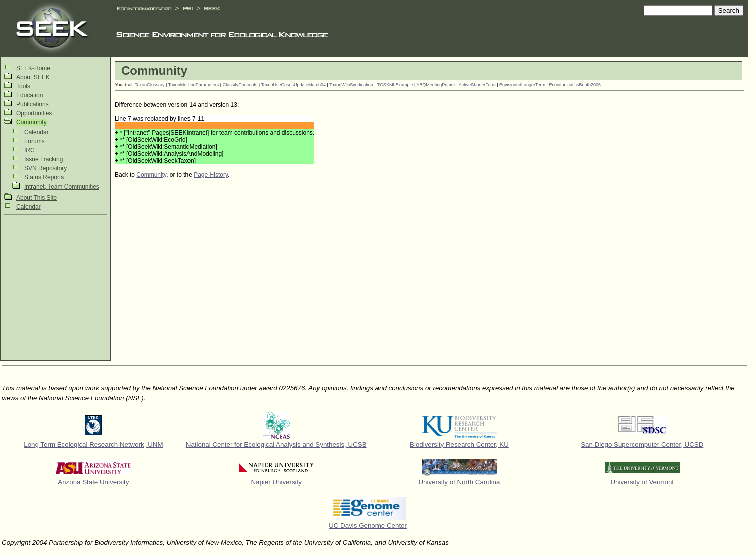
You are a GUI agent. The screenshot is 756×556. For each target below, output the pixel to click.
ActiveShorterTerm (477, 85)
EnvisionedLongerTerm (522, 85)
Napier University (276, 482)
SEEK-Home (33, 68)
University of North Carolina (459, 482)
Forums (34, 141)
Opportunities (34, 113)
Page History (211, 175)
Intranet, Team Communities (62, 187)
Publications (32, 104)
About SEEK (33, 77)
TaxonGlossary (150, 85)
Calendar (36, 132)
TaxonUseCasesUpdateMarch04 (293, 85)
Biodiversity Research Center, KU (459, 444)
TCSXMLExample (395, 85)
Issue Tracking (43, 159)
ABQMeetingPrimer (436, 85)
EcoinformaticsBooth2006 (575, 85)
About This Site (36, 198)
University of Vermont (642, 482)
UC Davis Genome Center (368, 526)
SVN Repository (45, 168)
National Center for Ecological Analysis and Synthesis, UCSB (276, 444)
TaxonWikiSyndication (351, 85)
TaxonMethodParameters (194, 85)
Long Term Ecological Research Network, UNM (93, 444)
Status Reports (44, 177)
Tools (23, 86)
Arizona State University (93, 482)
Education (29, 95)
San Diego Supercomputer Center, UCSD (642, 444)
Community (31, 122)
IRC (29, 150)
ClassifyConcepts (240, 85)
